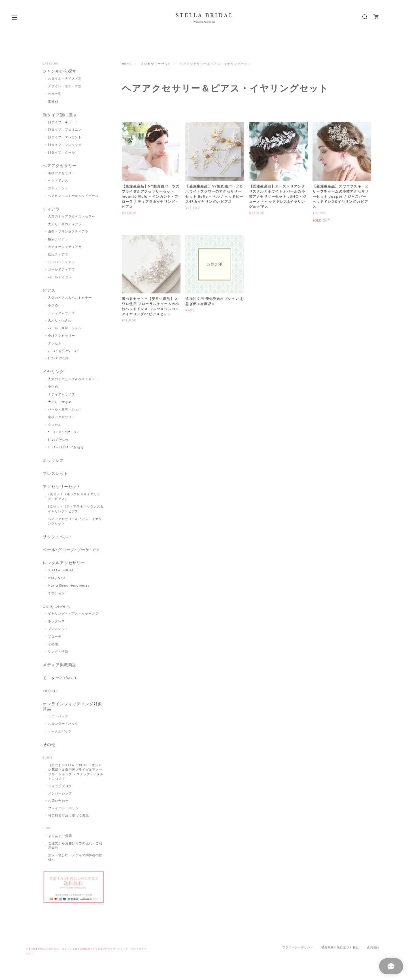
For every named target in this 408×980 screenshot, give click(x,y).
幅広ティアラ (58, 240)
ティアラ (51, 210)
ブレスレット (55, 475)
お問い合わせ (58, 804)
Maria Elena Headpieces (69, 588)
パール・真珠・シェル (65, 329)
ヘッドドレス (58, 181)
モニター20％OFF (60, 681)
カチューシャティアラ (65, 248)
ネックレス (53, 462)
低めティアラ (58, 255)
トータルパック (60, 735)
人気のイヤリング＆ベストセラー (73, 380)
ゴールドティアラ (61, 270)
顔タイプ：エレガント (65, 138)
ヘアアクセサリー (59, 166)
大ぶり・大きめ (60, 321)
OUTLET (51, 694)
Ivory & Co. (57, 580)
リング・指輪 (58, 654)
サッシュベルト (57, 539)
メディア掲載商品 (59, 668)
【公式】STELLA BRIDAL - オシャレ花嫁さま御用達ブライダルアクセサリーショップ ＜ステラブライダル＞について (76, 776)
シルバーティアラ (61, 263)
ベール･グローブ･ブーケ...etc (71, 552)
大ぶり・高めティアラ (65, 225)
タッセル (55, 344)
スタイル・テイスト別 (65, 79)
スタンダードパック (63, 727)
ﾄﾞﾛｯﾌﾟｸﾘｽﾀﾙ (59, 359)
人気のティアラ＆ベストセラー (72, 217)
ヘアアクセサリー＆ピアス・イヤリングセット (75, 523)
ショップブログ (60, 790)
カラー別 (55, 94)
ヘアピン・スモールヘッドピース (73, 196)
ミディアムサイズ (61, 314)
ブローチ (55, 639)
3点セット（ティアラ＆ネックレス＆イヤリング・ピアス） (76, 511)
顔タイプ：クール (61, 153)
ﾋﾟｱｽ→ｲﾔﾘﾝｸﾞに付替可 (66, 449)
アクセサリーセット (156, 64)
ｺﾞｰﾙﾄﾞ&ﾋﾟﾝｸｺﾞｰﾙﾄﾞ (64, 352)
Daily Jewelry (57, 609)
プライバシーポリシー (65, 812)
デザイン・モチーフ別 (65, 86)
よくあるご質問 (60, 840)
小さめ (53, 306)
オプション (56, 596)
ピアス (49, 291)
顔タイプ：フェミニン (65, 130)
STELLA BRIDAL (61, 573)
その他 (53, 647)
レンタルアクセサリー (64, 565)
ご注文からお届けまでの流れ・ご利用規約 (75, 849)
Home (127, 64)
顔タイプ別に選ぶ (59, 115)
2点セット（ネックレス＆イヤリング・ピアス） (74, 498)
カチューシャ (58, 189)
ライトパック (58, 720)
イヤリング (53, 373)
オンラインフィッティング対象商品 (72, 710)
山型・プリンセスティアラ (68, 233)
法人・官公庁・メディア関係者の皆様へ (75, 861)
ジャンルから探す (59, 71)
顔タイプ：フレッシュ (65, 145)
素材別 (53, 102)
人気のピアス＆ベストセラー (70, 299)
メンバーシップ (60, 797)
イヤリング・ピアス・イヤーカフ (73, 616)
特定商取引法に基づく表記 (69, 819)
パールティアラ (60, 278)
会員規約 (373, 951)
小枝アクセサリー (61, 174)
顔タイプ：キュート (63, 122)
